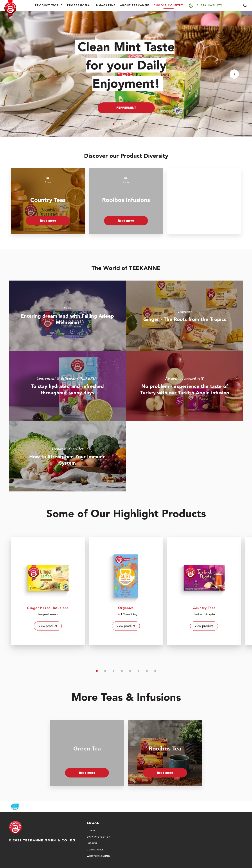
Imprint (92, 843)
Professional (79, 5)
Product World (49, 5)
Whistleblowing (98, 856)
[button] (113, 124)
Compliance (95, 850)
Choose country (168, 5)
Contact (93, 830)
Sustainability (210, 5)
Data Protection (99, 837)
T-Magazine (106, 5)
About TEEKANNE (135, 5)
